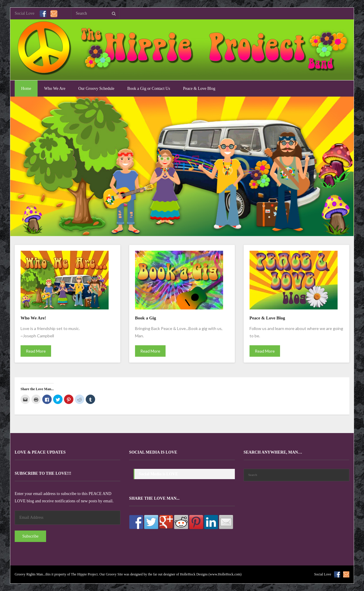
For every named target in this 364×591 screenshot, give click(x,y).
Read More (36, 351)
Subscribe (30, 536)
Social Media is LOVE (153, 452)
